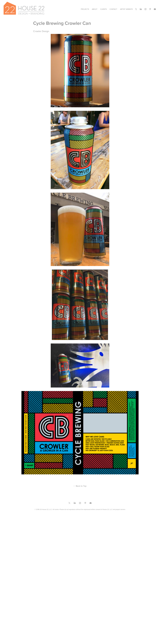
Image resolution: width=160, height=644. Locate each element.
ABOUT (95, 9)
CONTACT (113, 9)
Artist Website (126, 9)
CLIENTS (103, 9)
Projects (85, 9)
